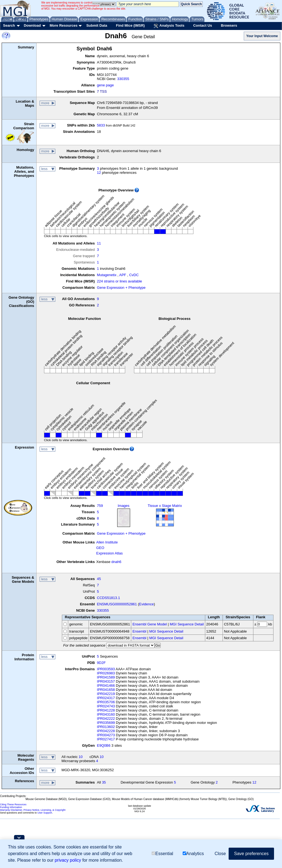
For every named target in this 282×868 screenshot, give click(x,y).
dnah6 (116, 562)
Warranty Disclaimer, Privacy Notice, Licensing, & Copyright (33, 810)
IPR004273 (106, 735)
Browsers (229, 25)
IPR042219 (106, 694)
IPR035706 (106, 702)
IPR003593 (106, 669)
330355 (123, 79)
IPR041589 (106, 677)
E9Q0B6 (104, 745)
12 (99, 173)
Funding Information (11, 807)
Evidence (147, 604)
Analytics (193, 854)
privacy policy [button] (68, 860)
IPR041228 (106, 710)
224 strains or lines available (119, 281)
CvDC (134, 275)
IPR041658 (106, 690)
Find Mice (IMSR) (130, 25)
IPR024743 (106, 706)
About (6, 19)
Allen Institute (107, 542)
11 (99, 243)
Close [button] (220, 854)
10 (81, 757)
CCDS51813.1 (108, 598)
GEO (100, 548)
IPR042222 (106, 719)
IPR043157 (106, 681)
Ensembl (139, 631)
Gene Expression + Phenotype (121, 288)
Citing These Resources (13, 804)
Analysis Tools (169, 26)
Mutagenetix (107, 275)
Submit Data (97, 25)
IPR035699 (106, 723)
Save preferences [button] (251, 854)
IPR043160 (106, 714)
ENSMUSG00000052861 (117, 604)
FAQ (24, 19)
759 (100, 506)
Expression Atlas (109, 553)
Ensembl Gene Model (150, 624)
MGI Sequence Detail (187, 624)
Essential (162, 854)
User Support (45, 813)
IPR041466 (106, 686)
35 (104, 782)
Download (32, 25)
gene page (105, 85)
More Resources (63, 25)
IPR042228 (106, 731)
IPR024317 (106, 698)
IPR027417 (106, 739)
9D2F (101, 663)
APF (123, 275)
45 (99, 579)
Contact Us (203, 25)
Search (9, 25)
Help (16, 19)
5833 (101, 125)
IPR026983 (106, 673)
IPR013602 (106, 727)
